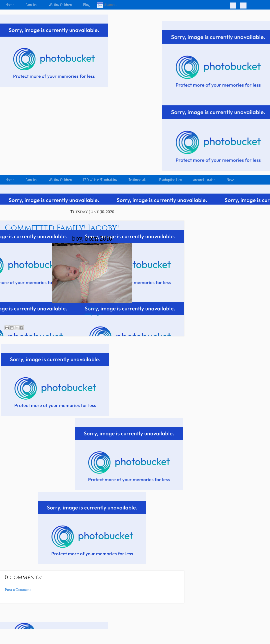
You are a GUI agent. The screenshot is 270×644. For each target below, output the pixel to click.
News (231, 180)
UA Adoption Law (170, 180)
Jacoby (92, 308)
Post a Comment (18, 590)
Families (31, 5)
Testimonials (137, 180)
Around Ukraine (204, 180)
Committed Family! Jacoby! (62, 228)
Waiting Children (60, 5)
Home (10, 5)
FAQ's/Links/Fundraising (100, 180)
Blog (86, 5)
